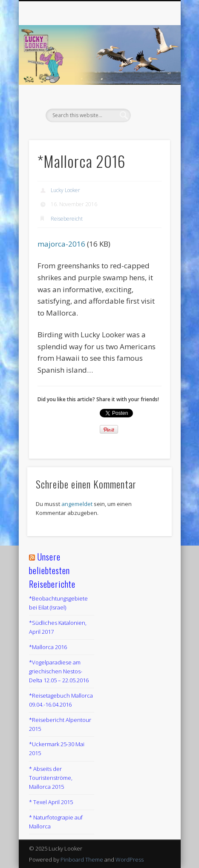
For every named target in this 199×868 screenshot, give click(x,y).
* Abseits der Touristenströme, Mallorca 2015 (51, 778)
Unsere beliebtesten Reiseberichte (52, 571)
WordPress (130, 859)
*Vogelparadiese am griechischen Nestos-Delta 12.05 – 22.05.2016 (59, 671)
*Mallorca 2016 (48, 647)
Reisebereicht (67, 219)
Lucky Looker (65, 190)
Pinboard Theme (82, 859)
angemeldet (77, 504)
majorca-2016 (61, 244)
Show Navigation (149, 76)
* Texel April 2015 (51, 802)
